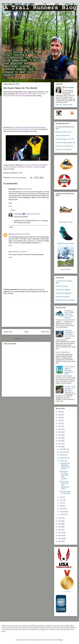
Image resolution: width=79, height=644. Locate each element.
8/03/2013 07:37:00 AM (24, 189)
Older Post (45, 332)
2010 (60, 524)
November (63, 452)
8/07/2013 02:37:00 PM (23, 234)
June (62, 500)
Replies (13, 210)
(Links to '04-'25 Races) (64, 149)
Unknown (12, 234)
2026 (60, 412)
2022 (60, 420)
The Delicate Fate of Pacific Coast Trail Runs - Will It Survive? (69, 314)
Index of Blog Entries (63, 352)
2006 (60, 535)
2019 (60, 429)
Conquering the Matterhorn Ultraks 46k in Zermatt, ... (65, 466)
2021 (60, 423)
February (63, 512)
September (64, 458)
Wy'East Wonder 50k (63, 136)
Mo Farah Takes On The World (65, 492)
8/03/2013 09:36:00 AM (33, 214)
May (61, 503)
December (63, 449)
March (62, 509)
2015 (60, 441)
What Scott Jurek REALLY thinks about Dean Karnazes (70, 333)
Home (27, 332)
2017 (60, 435)
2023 (60, 418)
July (61, 497)
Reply (10, 206)
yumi (10, 252)
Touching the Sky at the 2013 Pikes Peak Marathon (64, 475)
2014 (60, 444)
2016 (60, 438)
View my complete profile (64, 105)
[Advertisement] (26, 312)
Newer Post (8, 332)
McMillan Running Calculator (65, 300)
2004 (60, 541)
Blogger (61, 640)
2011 (60, 521)
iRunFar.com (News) (63, 297)
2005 (60, 538)
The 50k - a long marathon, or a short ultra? (70, 388)
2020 (60, 426)
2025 (60, 415)
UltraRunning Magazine (64, 293)
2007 (60, 533)
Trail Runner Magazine (63, 290)
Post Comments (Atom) (30, 339)
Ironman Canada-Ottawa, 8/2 (65, 143)
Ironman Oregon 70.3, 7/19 (65, 139)
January (63, 514)
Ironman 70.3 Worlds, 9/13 (65, 146)
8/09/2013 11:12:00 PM (20, 252)
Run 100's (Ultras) (62, 286)
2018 (60, 432)
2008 (60, 530)
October (63, 455)
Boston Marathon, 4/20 (63, 132)
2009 (60, 527)
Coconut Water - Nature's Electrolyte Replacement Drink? (70, 370)
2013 (60, 447)
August (62, 461)
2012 (60, 518)
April (61, 506)
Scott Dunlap (15, 178)
